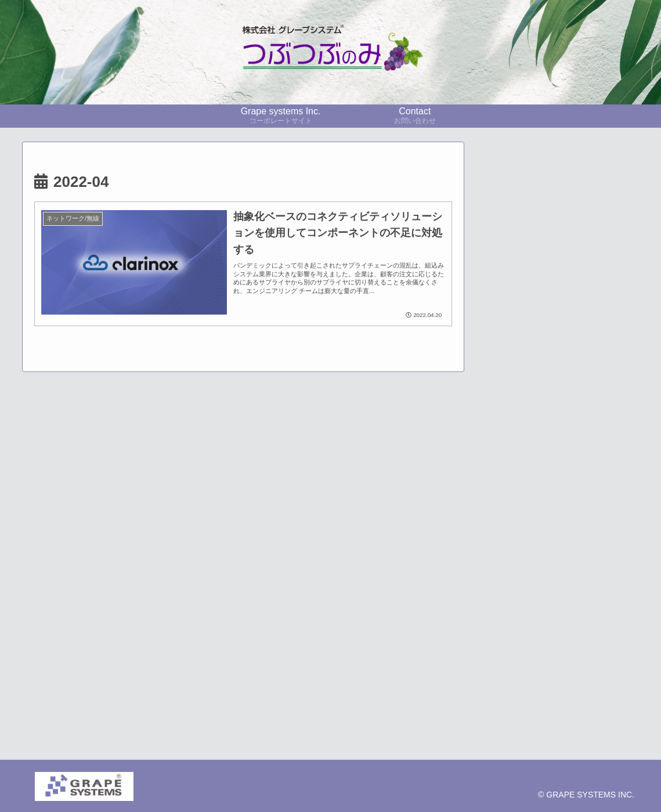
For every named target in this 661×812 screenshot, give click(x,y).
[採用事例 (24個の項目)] (590, 475)
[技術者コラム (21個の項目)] (557, 495)
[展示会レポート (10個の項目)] (557, 514)
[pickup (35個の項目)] (520, 475)
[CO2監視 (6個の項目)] (557, 533)
